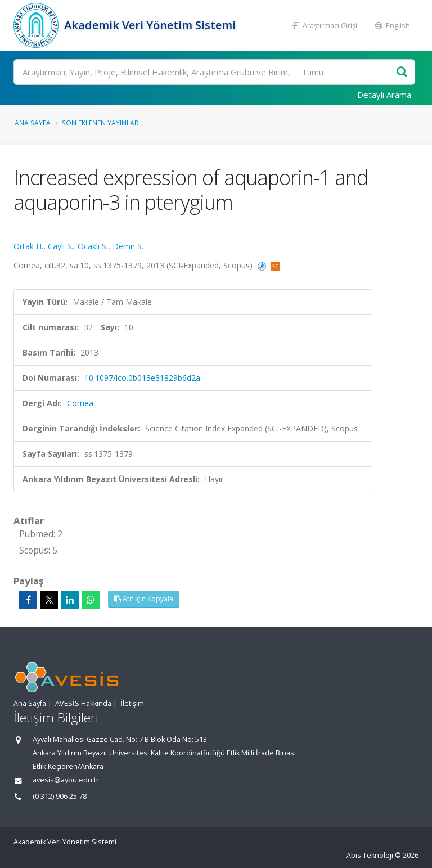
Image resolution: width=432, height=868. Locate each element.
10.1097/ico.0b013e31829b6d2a (142, 378)
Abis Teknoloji (370, 855)
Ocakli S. (93, 246)
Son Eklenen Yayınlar (100, 123)
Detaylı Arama (384, 95)
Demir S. (128, 246)
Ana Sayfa (33, 123)
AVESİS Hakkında (83, 703)
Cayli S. (60, 246)
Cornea (80, 403)
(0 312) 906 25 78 (60, 796)
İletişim (132, 703)
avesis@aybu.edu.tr (66, 780)
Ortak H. (28, 246)
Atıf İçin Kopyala (144, 599)
